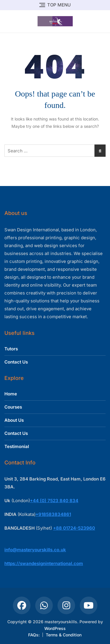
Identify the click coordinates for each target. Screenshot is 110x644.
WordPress (55, 628)
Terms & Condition (64, 635)
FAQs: (34, 635)
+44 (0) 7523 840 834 (54, 501)
